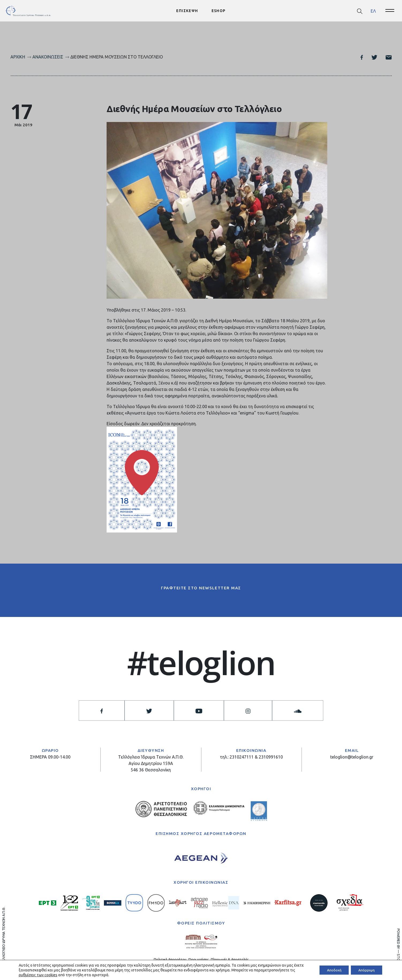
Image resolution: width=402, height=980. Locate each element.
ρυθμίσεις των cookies (44, 975)
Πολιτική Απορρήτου (170, 960)
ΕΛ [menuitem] (373, 11)
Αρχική (18, 57)
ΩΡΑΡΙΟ (50, 751)
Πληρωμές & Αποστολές (230, 960)
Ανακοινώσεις (48, 57)
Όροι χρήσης (199, 960)
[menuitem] (373, 11)
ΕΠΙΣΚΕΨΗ (187, 11)
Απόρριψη (366, 970)
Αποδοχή (331, 970)
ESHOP (219, 11)
